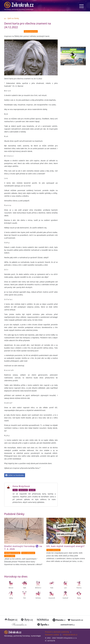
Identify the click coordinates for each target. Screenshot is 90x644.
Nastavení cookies (52, 635)
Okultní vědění (10, 556)
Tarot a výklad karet (31, 31)
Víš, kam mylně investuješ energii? (66, 546)
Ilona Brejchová (21, 486)
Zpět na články (12, 19)
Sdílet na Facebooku (15, 475)
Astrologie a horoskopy (12, 553)
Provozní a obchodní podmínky (57, 632)
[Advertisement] (73, 33)
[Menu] (81, 6)
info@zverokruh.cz (70, 635)
